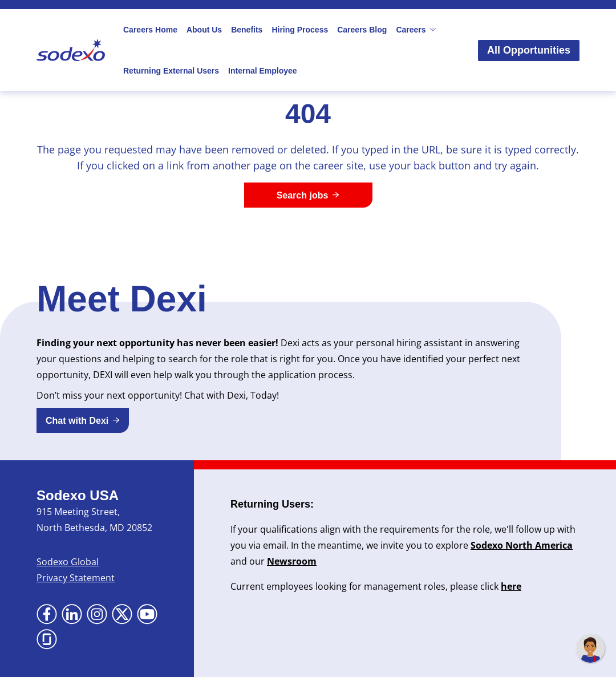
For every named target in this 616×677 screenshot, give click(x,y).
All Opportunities (529, 50)
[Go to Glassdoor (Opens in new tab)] (47, 639)
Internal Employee (263, 71)
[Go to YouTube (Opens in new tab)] (147, 614)
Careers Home (150, 30)
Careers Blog (362, 30)
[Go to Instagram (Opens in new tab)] (97, 614)
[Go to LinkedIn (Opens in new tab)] (72, 614)
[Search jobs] (308, 195)
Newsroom (292, 561)
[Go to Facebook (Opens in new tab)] (47, 614)
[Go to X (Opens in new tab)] (122, 614)
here (511, 586)
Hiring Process (300, 30)
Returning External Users (171, 71)
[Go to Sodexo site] (71, 50)
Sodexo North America (522, 545)
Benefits (247, 30)
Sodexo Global (68, 562)
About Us (204, 30)
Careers (416, 30)
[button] (83, 420)
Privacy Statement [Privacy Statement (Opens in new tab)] (76, 578)
